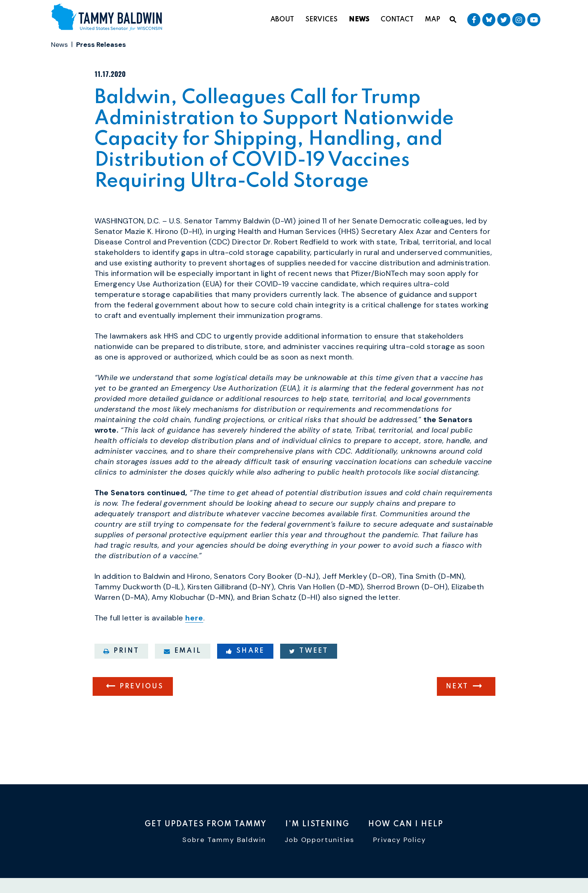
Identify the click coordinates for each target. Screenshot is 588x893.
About (282, 19)
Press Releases (101, 45)
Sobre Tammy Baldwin (224, 841)
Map (433, 19)
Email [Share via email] (183, 693)
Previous (142, 729)
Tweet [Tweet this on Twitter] (309, 693)
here (194, 661)
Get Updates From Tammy (206, 824)
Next (457, 729)
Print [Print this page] (121, 693)
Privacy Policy (400, 841)
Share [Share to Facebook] (245, 693)
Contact (397, 19)
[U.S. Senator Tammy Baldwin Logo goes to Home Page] (109, 18)
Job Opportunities (320, 841)
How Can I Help (406, 824)
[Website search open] (453, 20)
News (359, 19)
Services (321, 19)
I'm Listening (317, 824)
